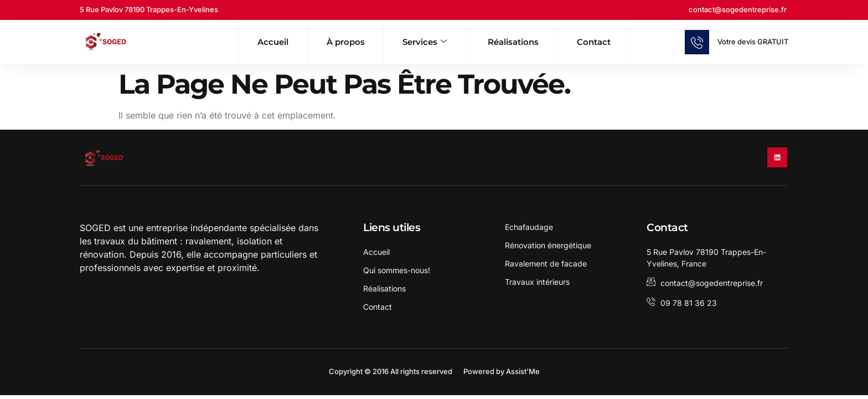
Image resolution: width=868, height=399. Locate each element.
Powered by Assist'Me (502, 373)
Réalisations (523, 41)
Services (423, 42)
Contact (614, 41)
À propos (335, 41)
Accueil (253, 41)
